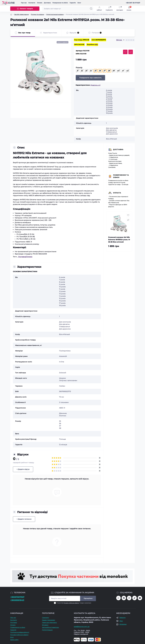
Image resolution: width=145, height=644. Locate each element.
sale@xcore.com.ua (82, 627)
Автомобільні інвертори (50, 627)
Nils (96, 44)
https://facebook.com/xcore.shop (124, 598)
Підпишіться (88, 598)
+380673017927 (17, 597)
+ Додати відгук (23, 469)
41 (123, 71)
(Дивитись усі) (95, 85)
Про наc (24, 3)
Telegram (122, 618)
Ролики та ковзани (37, 14)
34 (91, 71)
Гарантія (73, 3)
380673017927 (118, 598)
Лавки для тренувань (49, 623)
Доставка (47, 3)
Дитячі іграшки (47, 630)
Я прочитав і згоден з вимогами (74, 603)
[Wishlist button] (125, 52)
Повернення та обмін (60, 3)
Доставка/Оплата (25, 257)
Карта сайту (14, 640)
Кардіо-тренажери (49, 620)
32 (82, 71)
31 (78, 71)
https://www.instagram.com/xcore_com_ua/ (129, 598)
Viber (121, 621)
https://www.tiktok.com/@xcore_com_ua (135, 598)
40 (118, 71)
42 (127, 71)
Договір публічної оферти (71, 603)
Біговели (45, 625)
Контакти (32, 3)
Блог (79, 3)
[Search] (91, 9)
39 (114, 71)
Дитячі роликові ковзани (55, 14)
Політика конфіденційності (20, 632)
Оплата (40, 3)
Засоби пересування (21, 14)
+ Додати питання (24, 519)
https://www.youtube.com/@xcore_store (140, 598)
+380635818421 (17, 600)
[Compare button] (131, 52)
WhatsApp (123, 624)
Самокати (45, 618)
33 (86, 71)
